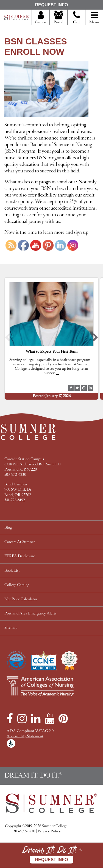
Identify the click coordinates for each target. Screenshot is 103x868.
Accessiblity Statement (25, 736)
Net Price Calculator (21, 599)
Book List (12, 571)
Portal (59, 18)
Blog (8, 528)
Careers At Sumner (20, 542)
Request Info (51, 5)
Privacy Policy (49, 831)
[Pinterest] (63, 719)
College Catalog (17, 585)
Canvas (41, 18)
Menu (94, 18)
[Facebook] (10, 719)
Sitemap (11, 628)
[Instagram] (22, 719)
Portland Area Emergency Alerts (30, 614)
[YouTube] (49, 719)
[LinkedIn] (36, 719)
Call (76, 20)
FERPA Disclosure (20, 556)
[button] (8, 339)
